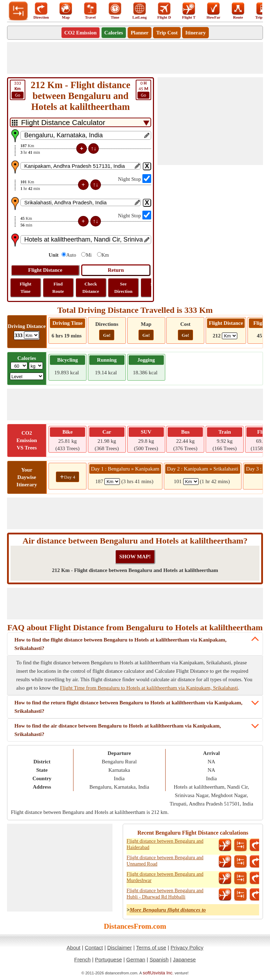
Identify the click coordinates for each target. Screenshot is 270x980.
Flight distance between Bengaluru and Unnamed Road (165, 861)
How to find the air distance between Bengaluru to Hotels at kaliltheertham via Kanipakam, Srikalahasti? (118, 730)
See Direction (123, 288)
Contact (94, 948)
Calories (114, 33)
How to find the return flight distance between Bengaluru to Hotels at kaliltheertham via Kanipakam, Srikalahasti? (128, 707)
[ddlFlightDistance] (230, 336)
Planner (140, 33)
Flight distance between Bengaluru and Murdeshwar (165, 877)
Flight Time (25, 288)
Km (105, 255)
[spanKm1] (112, 482)
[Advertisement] (135, 58)
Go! (107, 335)
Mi (89, 255)
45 (143, 90)
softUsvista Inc (158, 973)
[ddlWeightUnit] (36, 366)
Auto (71, 255)
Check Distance (91, 288)
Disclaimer (120, 948)
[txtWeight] (19, 366)
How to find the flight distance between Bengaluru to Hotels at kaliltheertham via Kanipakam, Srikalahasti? (120, 644)
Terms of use (151, 948)
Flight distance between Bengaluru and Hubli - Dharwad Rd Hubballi (165, 894)
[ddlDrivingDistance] (31, 335)
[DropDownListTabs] (81, 122)
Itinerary (195, 33)
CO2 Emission (81, 33)
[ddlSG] (27, 376)
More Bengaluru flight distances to (168, 910)
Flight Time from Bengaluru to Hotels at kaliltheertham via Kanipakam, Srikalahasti (149, 688)
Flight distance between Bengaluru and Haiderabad (165, 844)
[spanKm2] (191, 482)
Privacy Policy (187, 948)
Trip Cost (167, 33)
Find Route (58, 288)
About (74, 948)
